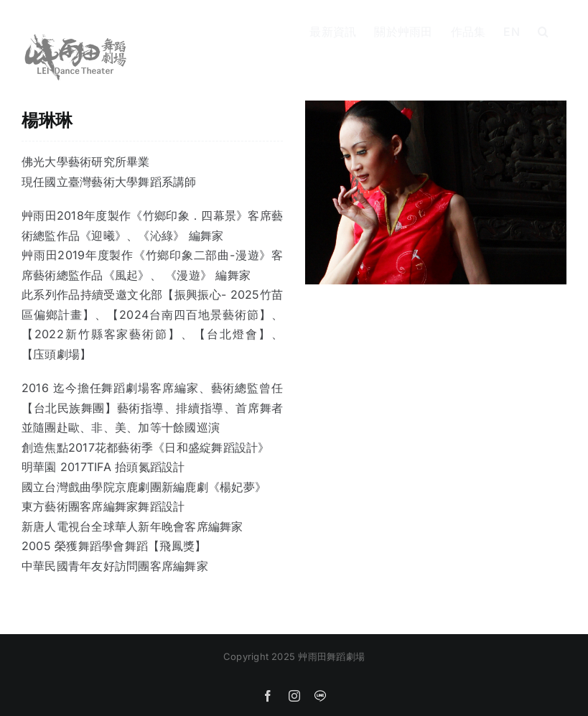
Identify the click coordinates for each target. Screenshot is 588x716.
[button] (543, 30)
